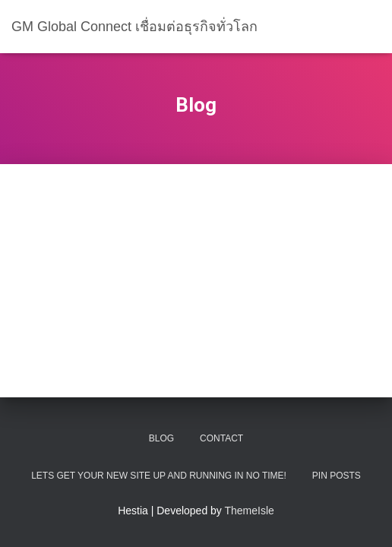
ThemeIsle (250, 511)
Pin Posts (337, 476)
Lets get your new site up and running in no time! (159, 476)
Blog (161, 438)
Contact (221, 438)
